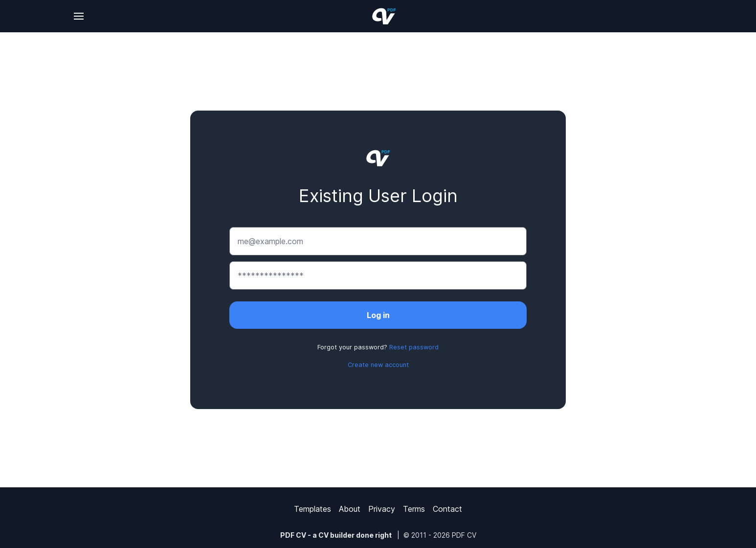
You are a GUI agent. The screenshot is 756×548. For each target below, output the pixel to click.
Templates (312, 509)
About (350, 509)
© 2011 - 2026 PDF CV (440, 535)
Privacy (382, 509)
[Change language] (79, 16)
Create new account (378, 365)
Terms (414, 509)
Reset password (414, 347)
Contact (447, 509)
